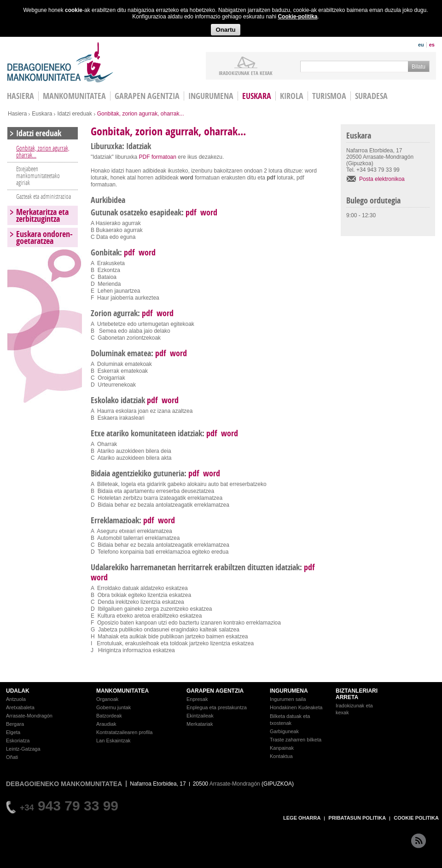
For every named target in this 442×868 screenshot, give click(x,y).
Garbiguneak (284, 731)
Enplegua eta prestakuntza (217, 707)
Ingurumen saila (288, 699)
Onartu (225, 30)
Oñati (12, 757)
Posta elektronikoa (382, 179)
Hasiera (17, 114)
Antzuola (16, 699)
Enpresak (197, 699)
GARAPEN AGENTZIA (215, 691)
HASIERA (20, 96)
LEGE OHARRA (302, 818)
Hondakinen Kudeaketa (296, 707)
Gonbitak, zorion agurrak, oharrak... (43, 151)
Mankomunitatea (74, 96)
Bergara (15, 724)
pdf (191, 212)
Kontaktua (281, 756)
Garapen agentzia (147, 96)
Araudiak (106, 724)
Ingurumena (211, 96)
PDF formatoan (158, 157)
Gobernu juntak (113, 707)
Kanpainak (282, 748)
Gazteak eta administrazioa (44, 196)
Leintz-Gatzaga (23, 749)
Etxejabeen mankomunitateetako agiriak (38, 176)
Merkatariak (200, 724)
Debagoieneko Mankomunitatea (60, 62)
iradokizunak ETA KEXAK (246, 73)
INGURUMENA (289, 691)
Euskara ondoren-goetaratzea (44, 237)
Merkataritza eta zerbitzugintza (42, 215)
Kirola (292, 96)
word (209, 212)
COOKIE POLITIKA (416, 818)
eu (421, 45)
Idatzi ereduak (74, 114)
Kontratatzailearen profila (124, 732)
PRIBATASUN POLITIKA (357, 818)
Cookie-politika (297, 17)
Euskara (257, 96)
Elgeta (13, 732)
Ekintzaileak (200, 716)
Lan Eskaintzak (113, 741)
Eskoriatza (18, 741)
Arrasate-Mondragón (29, 716)
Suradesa (371, 96)
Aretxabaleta (20, 707)
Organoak (107, 699)
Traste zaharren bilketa (296, 740)
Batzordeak (109, 716)
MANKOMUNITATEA (122, 691)
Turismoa (329, 96)
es (432, 45)
